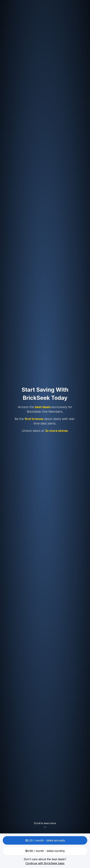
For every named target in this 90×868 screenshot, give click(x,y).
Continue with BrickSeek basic (45, 863)
